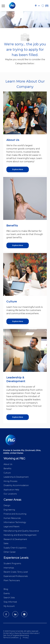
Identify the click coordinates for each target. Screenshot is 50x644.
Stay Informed (10, 602)
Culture (7, 473)
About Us (8, 464)
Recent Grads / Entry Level (16, 572)
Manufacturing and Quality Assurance (21, 531)
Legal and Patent (12, 527)
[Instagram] (24, 614)
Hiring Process (10, 481)
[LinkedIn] (15, 614)
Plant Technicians (12, 580)
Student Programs (12, 563)
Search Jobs (9, 598)
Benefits (7, 469)
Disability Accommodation (16, 485)
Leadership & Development (16, 477)
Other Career (10, 552)
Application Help (11, 490)
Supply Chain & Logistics (15, 548)
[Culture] (18, 321)
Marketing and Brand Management (20, 535)
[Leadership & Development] (18, 417)
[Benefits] (18, 245)
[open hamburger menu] (3, 6)
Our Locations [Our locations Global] (10, 494)
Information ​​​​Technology (15, 522)
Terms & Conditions (11, 638)
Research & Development (15, 539)
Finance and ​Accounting (15, 514)
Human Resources (12, 518)
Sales (6, 543)
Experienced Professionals (16, 576)
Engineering (9, 510)
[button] (37, 6)
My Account (9, 606)
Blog (6, 589)
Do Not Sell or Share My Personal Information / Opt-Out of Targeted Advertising (21, 634)
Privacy (26, 638)
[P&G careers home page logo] (17, 6)
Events (7, 593)
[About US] (18, 169)
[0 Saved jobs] (45, 6)
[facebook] (6, 614)
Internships (9, 568)
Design (7, 505)
